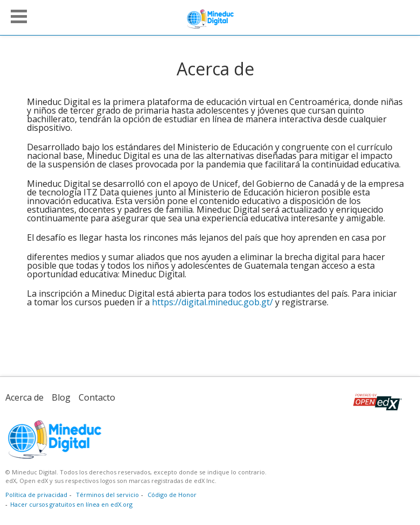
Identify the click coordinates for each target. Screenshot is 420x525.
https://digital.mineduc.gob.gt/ (212, 302)
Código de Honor (172, 495)
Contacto (97, 397)
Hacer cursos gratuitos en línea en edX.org (71, 504)
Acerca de (24, 397)
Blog (61, 397)
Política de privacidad (36, 495)
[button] (19, 16)
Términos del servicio (107, 495)
